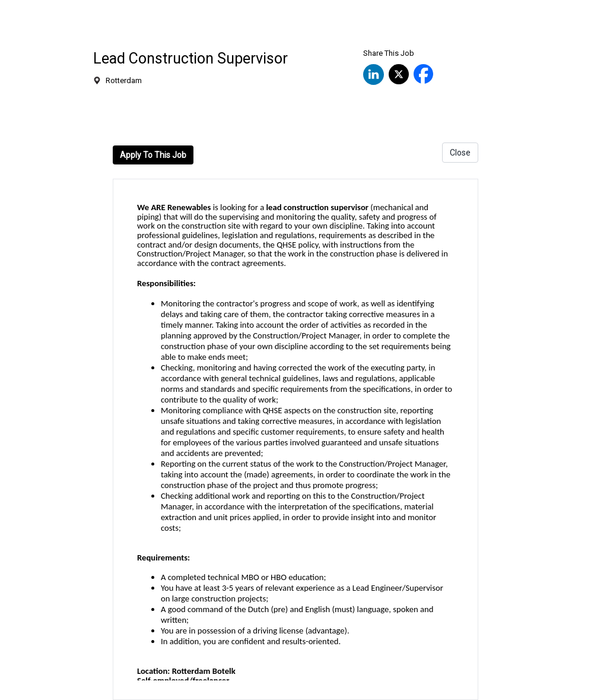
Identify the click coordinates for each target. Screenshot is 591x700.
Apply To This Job (153, 155)
